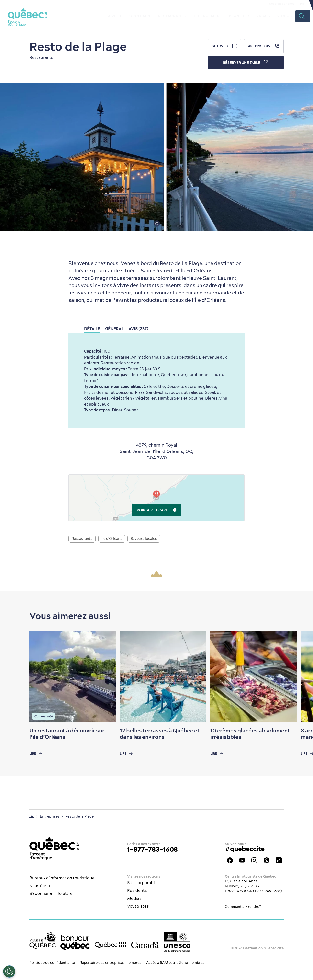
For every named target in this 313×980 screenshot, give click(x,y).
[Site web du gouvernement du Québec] (110, 945)
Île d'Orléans (112, 539)
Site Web (224, 46)
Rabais (263, 16)
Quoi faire (140, 16)
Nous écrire (40, 886)
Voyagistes (138, 906)
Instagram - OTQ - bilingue (254, 860)
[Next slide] (300, 676)
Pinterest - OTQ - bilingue (267, 860)
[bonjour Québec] (75, 943)
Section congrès (282, 4)
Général (114, 329)
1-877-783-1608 (152, 849)
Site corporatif (141, 883)
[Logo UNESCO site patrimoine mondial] (177, 942)
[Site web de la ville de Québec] (42, 940)
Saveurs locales (144, 539)
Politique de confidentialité (52, 963)
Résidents (137, 890)
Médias (134, 898)
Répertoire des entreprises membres (111, 963)
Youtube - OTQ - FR (242, 860)
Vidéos (285, 16)
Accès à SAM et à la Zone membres (175, 963)
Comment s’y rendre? (243, 907)
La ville (114, 16)
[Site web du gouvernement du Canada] (145, 945)
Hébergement (207, 16)
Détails (92, 329)
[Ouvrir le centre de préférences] (9, 971)
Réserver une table (246, 63)
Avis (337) (139, 329)
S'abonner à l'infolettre (51, 893)
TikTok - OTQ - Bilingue (279, 860)
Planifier (239, 16)
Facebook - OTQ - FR (230, 860)
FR (302, 4)
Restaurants (172, 16)
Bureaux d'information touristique (62, 878)
